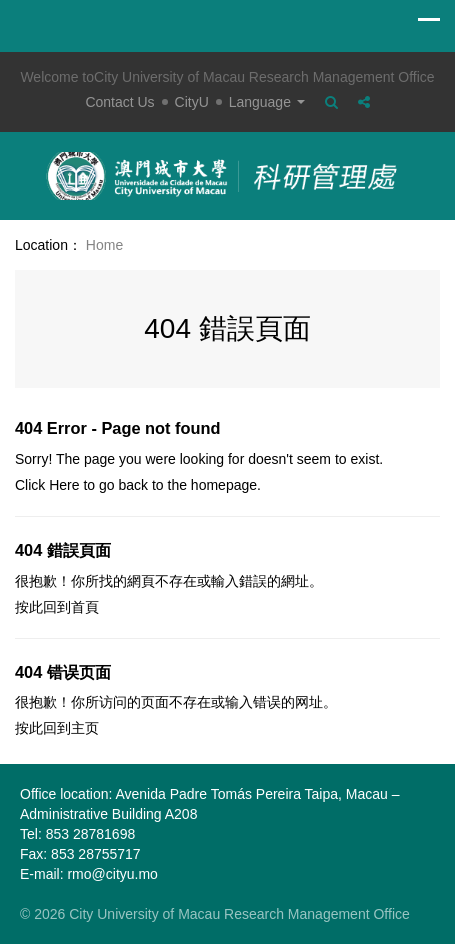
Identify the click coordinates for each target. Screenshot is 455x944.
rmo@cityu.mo (112, 874)
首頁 (85, 607)
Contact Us (119, 102)
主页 (85, 728)
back (133, 485)
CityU (192, 102)
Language (267, 102)
